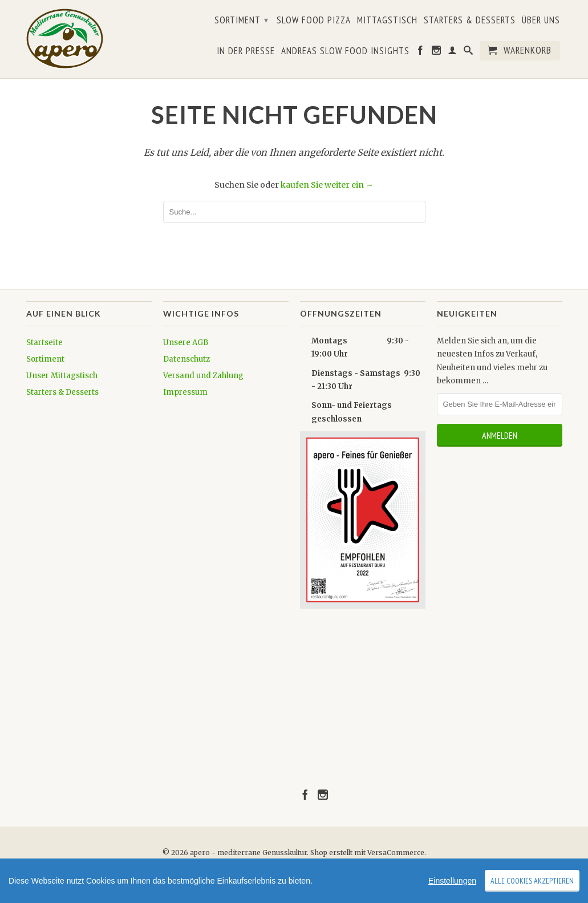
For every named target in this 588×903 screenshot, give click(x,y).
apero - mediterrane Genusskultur (248, 853)
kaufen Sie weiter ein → (327, 185)
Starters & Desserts (470, 21)
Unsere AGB (186, 343)
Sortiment (242, 20)
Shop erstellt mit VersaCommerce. (368, 853)
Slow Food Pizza (314, 21)
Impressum (185, 392)
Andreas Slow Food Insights (345, 51)
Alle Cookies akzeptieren (532, 881)
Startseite (44, 343)
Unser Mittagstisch (62, 376)
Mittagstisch (387, 21)
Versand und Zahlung (203, 376)
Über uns (541, 21)
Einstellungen (452, 881)
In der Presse (246, 51)
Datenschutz (186, 359)
